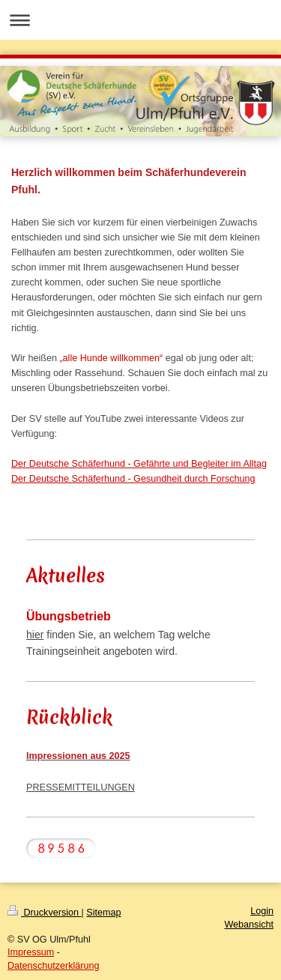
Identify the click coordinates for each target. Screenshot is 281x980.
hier (35, 635)
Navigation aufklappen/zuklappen (140, 20)
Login (262, 911)
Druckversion (44, 913)
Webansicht (249, 925)
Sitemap (103, 913)
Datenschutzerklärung (54, 966)
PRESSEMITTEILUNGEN (81, 787)
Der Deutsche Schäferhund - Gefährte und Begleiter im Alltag (139, 464)
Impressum (31, 952)
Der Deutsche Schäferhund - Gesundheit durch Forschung (133, 479)
